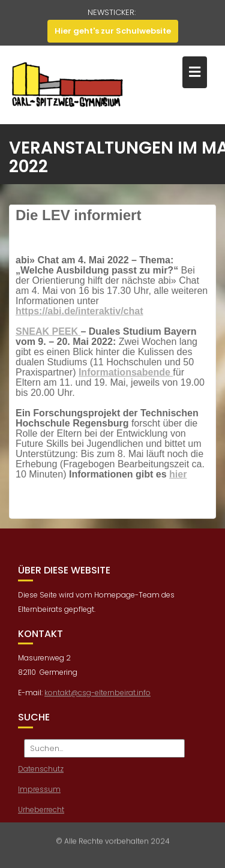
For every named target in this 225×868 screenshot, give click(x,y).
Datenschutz (41, 780)
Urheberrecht (41, 821)
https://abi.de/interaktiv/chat (79, 315)
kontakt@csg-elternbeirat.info (97, 704)
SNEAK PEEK (48, 335)
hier (178, 478)
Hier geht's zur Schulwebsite (113, 31)
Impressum (39, 801)
